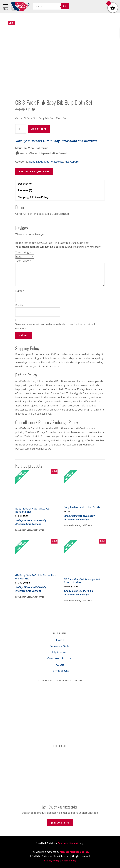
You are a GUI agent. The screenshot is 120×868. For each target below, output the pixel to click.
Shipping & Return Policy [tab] (33, 197)
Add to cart (39, 129)
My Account (60, 652)
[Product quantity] (21, 129)
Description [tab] (25, 184)
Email (19, 305)
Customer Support (60, 658)
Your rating (23, 252)
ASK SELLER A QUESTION (34, 172)
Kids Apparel (72, 162)
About (60, 665)
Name (20, 291)
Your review (23, 261)
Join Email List (60, 823)
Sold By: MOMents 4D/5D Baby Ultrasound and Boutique (56, 141)
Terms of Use (60, 671)
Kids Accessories (54, 162)
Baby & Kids (36, 162)
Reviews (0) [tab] (25, 190)
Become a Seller (60, 646)
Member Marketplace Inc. (74, 852)
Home (60, 640)
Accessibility (69, 861)
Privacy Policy (52, 861)
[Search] (65, 6)
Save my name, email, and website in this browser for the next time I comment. (55, 326)
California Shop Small (21, 7)
